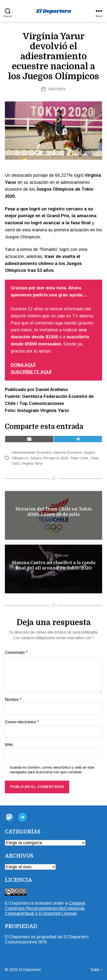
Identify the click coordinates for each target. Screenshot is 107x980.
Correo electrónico (22, 722)
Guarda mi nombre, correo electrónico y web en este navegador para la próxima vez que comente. (52, 770)
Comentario (16, 652)
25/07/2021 (57, 89)
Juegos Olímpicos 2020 (49, 458)
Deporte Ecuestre (67, 452)
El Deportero (17, 903)
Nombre (13, 700)
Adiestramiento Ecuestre (31, 452)
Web (9, 745)
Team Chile (79, 458)
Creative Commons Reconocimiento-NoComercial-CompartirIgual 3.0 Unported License (45, 908)
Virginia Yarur (32, 463)
